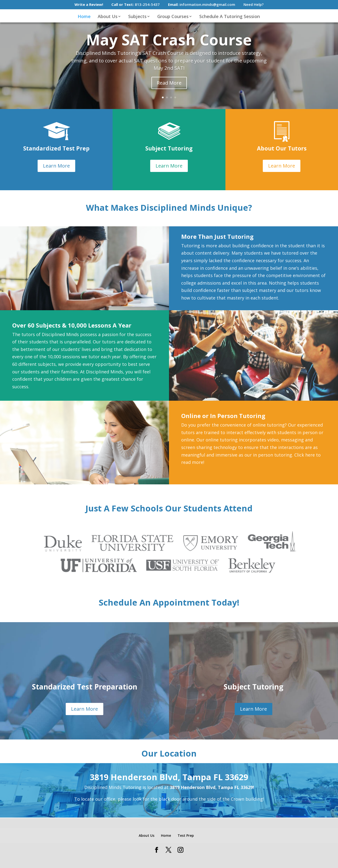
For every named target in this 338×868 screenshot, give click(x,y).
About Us (108, 17)
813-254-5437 (136, 5)
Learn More (56, 166)
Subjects (137, 17)
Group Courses (173, 17)
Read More (169, 83)
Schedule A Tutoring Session (230, 17)
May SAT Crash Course (169, 40)
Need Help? (253, 5)
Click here (305, 455)
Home (84, 17)
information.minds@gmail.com (202, 5)
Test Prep (186, 835)
